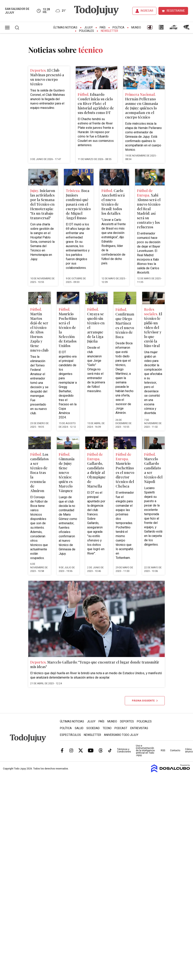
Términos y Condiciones (124, 750)
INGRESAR (147, 11)
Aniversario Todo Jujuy (121, 735)
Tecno (107, 728)
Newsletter (109, 31)
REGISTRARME (176, 11)
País (103, 28)
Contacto (175, 750)
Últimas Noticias (65, 28)
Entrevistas (139, 728)
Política (118, 28)
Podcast (121, 728)
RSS (163, 750)
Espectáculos (70, 735)
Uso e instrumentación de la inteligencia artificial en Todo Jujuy (145, 750)
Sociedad (93, 728)
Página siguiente (145, 701)
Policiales (87, 31)
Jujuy (88, 28)
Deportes (127, 722)
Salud (79, 728)
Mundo (136, 28)
